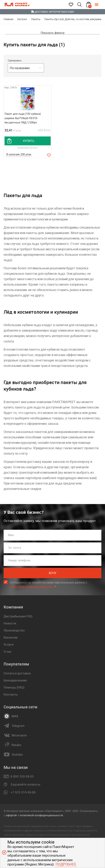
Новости (10, 624)
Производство (14, 631)
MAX (15, 717)
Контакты (11, 695)
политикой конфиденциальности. (42, 816)
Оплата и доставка (17, 674)
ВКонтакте (19, 736)
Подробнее (66, 864)
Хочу (52, 574)
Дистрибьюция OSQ (18, 617)
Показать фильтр (53, 33)
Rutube (16, 746)
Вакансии (11, 638)
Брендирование (15, 681)
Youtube (17, 755)
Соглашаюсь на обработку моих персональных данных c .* (48, 586)
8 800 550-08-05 (22, 777)
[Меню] (99, 5)
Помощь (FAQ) (14, 688)
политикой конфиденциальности (32, 588)
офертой (11, 816)
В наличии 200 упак (19, 155)
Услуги (9, 645)
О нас (8, 652)
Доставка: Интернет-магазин (52, 12)
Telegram (18, 727)
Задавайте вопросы (25, 785)
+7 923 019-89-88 (23, 793)
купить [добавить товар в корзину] (29, 141)
